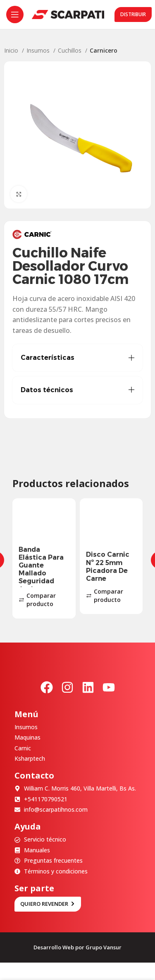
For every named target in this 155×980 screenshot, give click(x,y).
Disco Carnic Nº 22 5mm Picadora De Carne (108, 566)
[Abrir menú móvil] (15, 15)
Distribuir (133, 14)
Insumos (39, 50)
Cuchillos (70, 50)
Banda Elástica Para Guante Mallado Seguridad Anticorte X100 (41, 573)
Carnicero (104, 50)
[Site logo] (68, 14)
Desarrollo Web (54, 947)
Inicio (12, 50)
